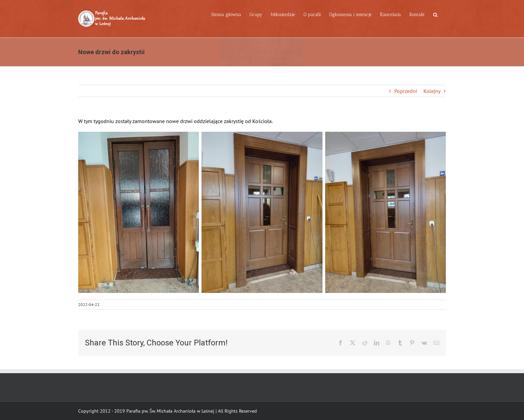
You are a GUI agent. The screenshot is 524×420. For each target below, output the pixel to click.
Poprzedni (406, 91)
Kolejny (432, 91)
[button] (435, 14)
